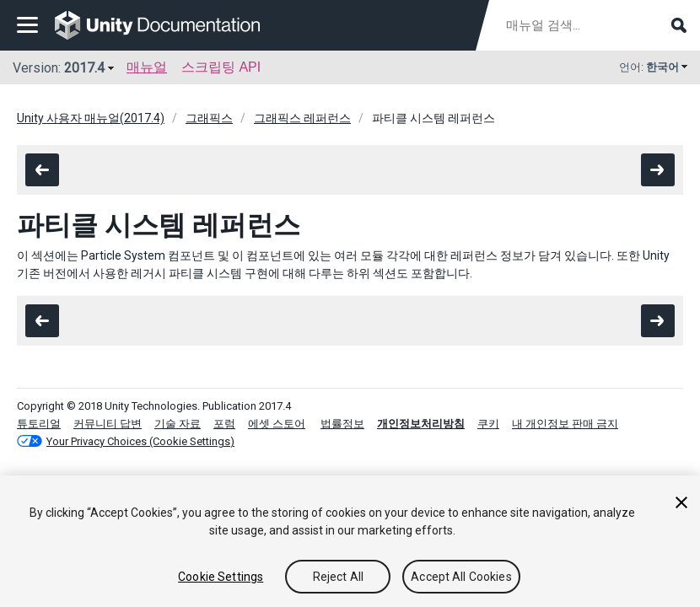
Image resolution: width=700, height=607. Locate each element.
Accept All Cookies (461, 577)
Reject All (338, 577)
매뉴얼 (147, 67)
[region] (350, 541)
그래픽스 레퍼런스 (302, 118)
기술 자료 (178, 424)
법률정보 (342, 424)
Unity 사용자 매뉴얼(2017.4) (91, 118)
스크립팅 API (221, 67)
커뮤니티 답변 (108, 424)
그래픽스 (209, 118)
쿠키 (488, 424)
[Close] (681, 502)
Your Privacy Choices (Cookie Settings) (140, 441)
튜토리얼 (39, 424)
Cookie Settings (221, 577)
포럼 (224, 424)
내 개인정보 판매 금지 (565, 424)
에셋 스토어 (277, 424)
